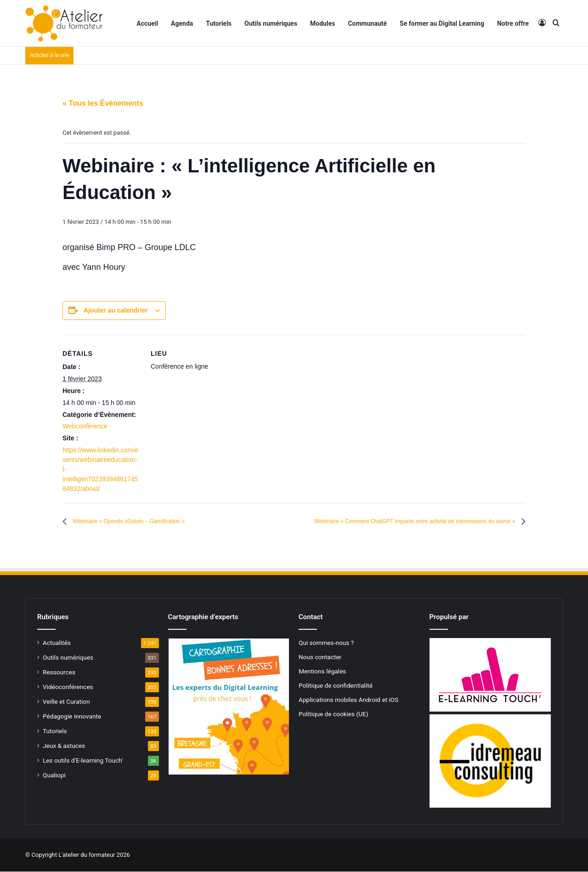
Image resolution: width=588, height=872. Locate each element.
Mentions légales (322, 672)
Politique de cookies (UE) (334, 714)
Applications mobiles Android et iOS (348, 700)
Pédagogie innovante (72, 717)
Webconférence (85, 426)
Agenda (182, 23)
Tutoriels (219, 23)
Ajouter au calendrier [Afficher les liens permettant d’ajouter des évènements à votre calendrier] (116, 310)
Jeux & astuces (64, 746)
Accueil (147, 23)
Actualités (57, 643)
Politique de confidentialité (336, 686)
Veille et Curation (66, 702)
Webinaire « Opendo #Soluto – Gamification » (147, 521)
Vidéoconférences (68, 687)
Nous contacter (320, 657)
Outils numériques (271, 23)
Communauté (367, 23)
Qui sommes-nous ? (326, 643)
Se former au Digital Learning (442, 23)
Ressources (59, 673)
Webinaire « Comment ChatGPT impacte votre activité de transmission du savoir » (382, 521)
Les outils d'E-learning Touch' (83, 761)
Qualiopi (54, 775)
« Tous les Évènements (103, 103)
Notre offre (513, 23)
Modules (322, 23)
